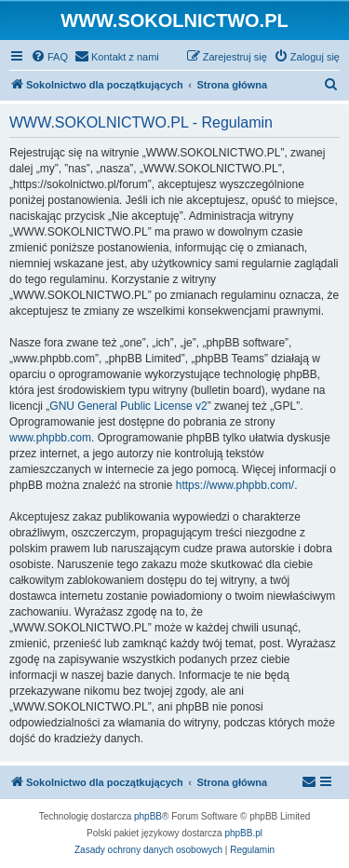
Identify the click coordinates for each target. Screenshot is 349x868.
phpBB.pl (243, 833)
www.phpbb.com (50, 438)
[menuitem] (49, 57)
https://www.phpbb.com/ (235, 485)
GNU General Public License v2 (128, 406)
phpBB (148, 816)
